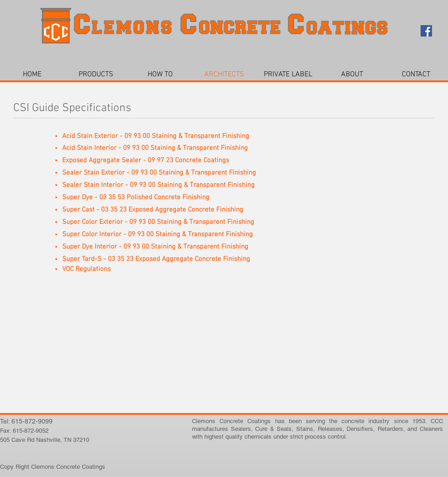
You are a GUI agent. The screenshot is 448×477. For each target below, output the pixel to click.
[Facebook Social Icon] (426, 31)
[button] (96, 74)
